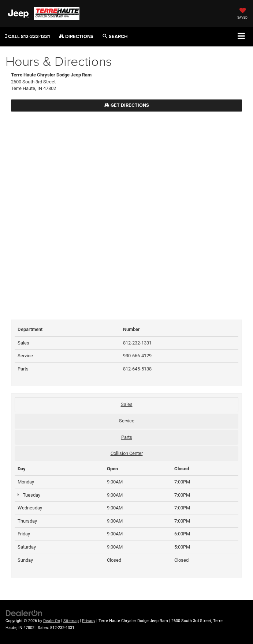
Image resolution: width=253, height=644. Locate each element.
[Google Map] (126, 212)
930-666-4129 (137, 356)
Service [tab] (127, 421)
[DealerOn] (24, 613)
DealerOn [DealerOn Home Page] (52, 621)
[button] (27, 36)
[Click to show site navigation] (241, 36)
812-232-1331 (137, 343)
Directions (76, 36)
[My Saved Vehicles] (242, 14)
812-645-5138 (137, 369)
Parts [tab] (127, 437)
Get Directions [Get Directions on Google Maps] (127, 105)
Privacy (89, 621)
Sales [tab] (127, 404)
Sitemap (71, 621)
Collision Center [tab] (127, 453)
